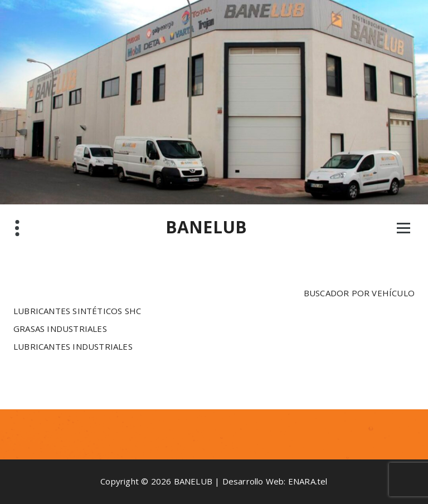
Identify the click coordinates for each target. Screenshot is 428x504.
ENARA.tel (308, 481)
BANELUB (206, 227)
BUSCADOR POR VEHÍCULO (359, 293)
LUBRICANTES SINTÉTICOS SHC (77, 311)
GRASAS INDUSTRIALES (60, 329)
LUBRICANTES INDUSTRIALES (73, 346)
